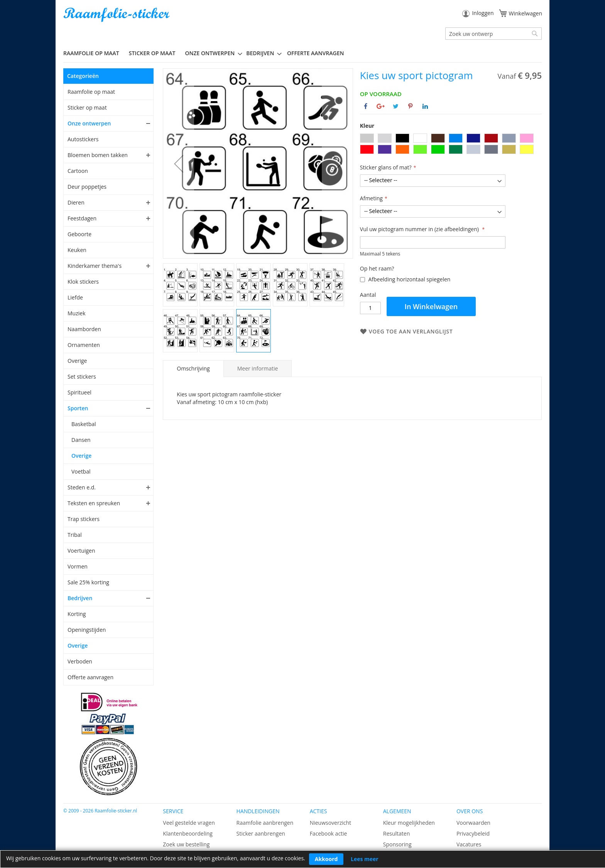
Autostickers (83, 139)
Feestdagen (82, 218)
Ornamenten (84, 345)
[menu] (302, 53)
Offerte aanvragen (90, 677)
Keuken (77, 250)
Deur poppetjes (87, 187)
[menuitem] (94, 53)
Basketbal (84, 424)
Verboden (80, 661)
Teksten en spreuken (94, 503)
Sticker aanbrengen (260, 833)
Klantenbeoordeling (188, 833)
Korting (77, 614)
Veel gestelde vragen (189, 823)
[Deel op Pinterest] (410, 106)
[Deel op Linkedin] (425, 106)
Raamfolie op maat (91, 92)
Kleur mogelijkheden (409, 823)
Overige (77, 361)
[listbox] (451, 145)
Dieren (76, 202)
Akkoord (326, 859)
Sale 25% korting (88, 582)
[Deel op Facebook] (366, 106)
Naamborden (84, 329)
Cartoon (78, 171)
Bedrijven (80, 598)
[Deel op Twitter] (396, 106)
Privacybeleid (473, 833)
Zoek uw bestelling (186, 844)
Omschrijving (193, 368)
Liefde (75, 297)
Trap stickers (84, 519)
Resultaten (397, 833)
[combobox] (493, 34)
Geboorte (79, 234)
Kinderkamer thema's (95, 266)
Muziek (77, 313)
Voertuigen (81, 551)
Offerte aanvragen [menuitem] (315, 53)
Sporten (78, 408)
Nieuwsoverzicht (330, 823)
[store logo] (117, 15)
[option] (367, 138)
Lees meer (365, 859)
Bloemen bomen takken (98, 155)
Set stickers (82, 376)
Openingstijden (87, 630)
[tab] (193, 369)
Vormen (78, 566)
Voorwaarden (473, 823)
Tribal (75, 535)
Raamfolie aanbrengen (265, 823)
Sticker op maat (87, 107)
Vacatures (469, 844)
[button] (179, 163)
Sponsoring (397, 844)
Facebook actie (329, 833)
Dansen (81, 440)
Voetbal (81, 471)
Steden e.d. (82, 487)
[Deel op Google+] (381, 106)
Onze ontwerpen (89, 123)
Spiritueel (79, 392)
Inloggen (483, 13)
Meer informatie (258, 368)
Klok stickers (83, 282)
